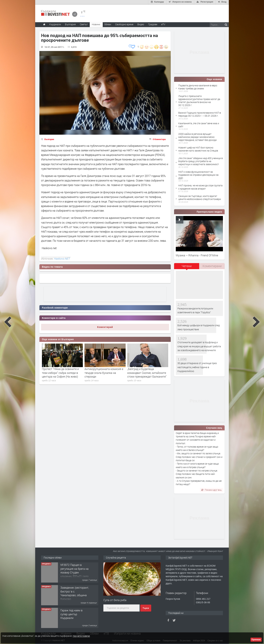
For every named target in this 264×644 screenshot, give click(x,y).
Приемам (256, 640)
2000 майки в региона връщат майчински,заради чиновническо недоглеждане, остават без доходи (197, 136)
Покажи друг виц (211, 489)
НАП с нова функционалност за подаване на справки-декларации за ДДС (198, 174)
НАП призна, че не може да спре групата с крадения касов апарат (200, 186)
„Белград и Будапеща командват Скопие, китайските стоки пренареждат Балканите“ (147, 372)
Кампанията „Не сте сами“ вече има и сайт (199, 124)
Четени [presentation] (187, 265)
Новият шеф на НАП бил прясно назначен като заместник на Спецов (198, 148)
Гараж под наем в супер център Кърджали (71, 614)
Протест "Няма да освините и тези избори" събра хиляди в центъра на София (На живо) (60, 372)
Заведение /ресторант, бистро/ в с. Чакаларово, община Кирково (75, 593)
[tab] (187, 267)
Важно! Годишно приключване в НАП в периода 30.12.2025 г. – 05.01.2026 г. (200, 114)
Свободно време (124, 24)
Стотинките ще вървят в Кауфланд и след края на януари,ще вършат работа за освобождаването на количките (199, 346)
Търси (146, 608)
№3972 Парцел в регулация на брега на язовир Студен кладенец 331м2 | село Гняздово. (75, 572)
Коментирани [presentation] (212, 265)
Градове (153, 24)
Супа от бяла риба (115, 599)
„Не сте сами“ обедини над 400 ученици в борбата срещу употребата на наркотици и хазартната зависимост (201, 160)
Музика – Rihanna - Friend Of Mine (197, 255)
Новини (96, 24)
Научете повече (81, 636)
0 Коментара (159, 139)
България (49, 139)
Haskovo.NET (62, 258)
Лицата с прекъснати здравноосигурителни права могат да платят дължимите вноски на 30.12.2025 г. (199, 100)
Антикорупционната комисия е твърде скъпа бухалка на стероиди (104, 372)
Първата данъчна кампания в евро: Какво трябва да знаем (198, 86)
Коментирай (105, 327)
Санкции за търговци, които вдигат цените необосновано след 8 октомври (200, 197)
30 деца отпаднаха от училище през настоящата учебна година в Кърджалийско (197, 367)
